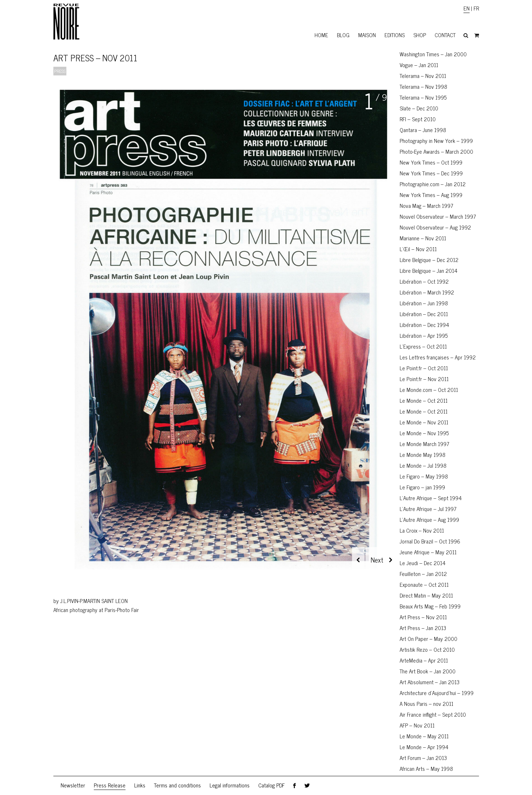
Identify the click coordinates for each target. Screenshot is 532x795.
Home (321, 35)
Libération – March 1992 (427, 292)
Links (140, 785)
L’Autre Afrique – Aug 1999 (429, 519)
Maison (367, 35)
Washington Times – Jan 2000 (433, 54)
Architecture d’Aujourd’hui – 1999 (437, 693)
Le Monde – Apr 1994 (424, 747)
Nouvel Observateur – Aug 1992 (435, 227)
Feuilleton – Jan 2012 (423, 574)
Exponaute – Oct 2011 (424, 584)
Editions (395, 35)
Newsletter (73, 785)
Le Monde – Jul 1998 (423, 465)
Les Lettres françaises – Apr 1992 (438, 357)
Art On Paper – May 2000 (428, 639)
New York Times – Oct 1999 (431, 162)
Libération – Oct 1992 (424, 281)
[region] (223, 335)
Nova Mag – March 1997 (427, 206)
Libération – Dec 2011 (424, 314)
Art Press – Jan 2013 (423, 628)
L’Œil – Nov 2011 (418, 249)
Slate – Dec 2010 (419, 108)
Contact (445, 35)
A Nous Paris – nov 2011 (427, 704)
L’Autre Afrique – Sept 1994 (431, 498)
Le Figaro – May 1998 (424, 476)
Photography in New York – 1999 (436, 141)
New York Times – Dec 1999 (431, 173)
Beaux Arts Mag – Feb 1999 (430, 606)
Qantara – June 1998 (423, 130)
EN (467, 8)
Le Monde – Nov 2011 (424, 422)
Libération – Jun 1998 (424, 303)
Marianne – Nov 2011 (423, 238)
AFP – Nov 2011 (417, 725)
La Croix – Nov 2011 (422, 530)
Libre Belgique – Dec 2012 (429, 260)
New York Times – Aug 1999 (431, 195)
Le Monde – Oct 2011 (424, 400)
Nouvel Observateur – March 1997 (438, 216)
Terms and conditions (177, 785)
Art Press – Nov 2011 (423, 617)
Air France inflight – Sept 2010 (433, 714)
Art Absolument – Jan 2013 (430, 682)
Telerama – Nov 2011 (423, 76)
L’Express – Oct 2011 (423, 346)
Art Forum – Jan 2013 (423, 758)
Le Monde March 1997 (425, 444)
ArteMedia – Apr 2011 (424, 660)
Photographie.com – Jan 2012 (433, 184)
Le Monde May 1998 (423, 455)
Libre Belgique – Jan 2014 (428, 270)
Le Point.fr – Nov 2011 (424, 379)
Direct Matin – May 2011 (426, 595)
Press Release (110, 785)
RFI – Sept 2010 (418, 119)
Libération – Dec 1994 (424, 325)
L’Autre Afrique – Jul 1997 (428, 509)
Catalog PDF (271, 785)
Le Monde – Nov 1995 (424, 433)
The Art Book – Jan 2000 (428, 671)
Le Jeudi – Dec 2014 (423, 563)
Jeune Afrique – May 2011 (428, 552)
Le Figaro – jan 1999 (422, 487)
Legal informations (230, 785)
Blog (343, 35)
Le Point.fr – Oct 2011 (424, 368)
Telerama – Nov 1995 (423, 97)
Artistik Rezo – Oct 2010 (427, 649)
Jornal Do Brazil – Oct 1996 (430, 541)
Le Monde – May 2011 (424, 736)
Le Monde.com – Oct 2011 (429, 390)
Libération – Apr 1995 (424, 335)
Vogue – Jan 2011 (419, 65)
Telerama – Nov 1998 (423, 86)
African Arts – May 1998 (426, 768)
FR (476, 8)
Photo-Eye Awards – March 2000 (436, 151)
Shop (420, 35)
